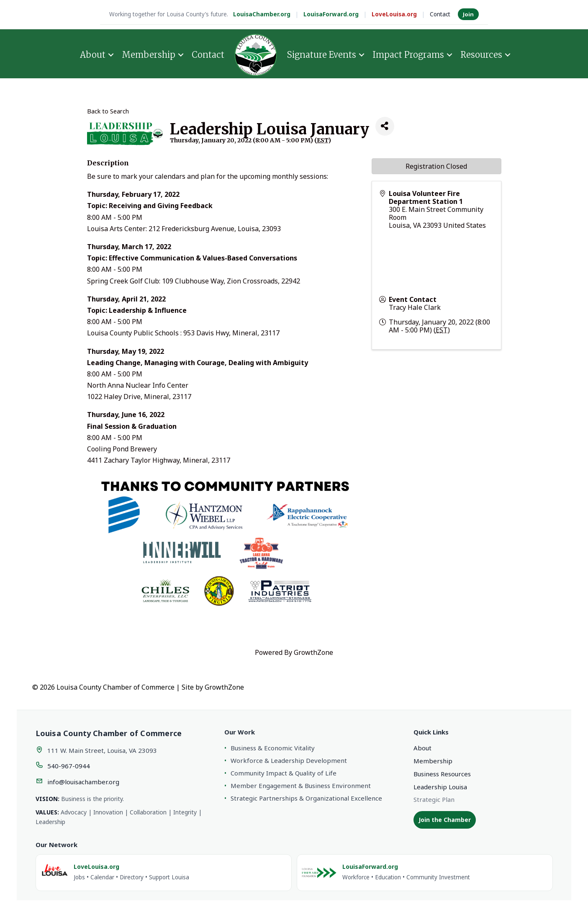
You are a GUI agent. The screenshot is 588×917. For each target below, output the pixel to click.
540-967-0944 (69, 766)
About (93, 55)
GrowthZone (313, 652)
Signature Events (322, 55)
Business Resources (442, 774)
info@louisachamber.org (83, 782)
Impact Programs (408, 55)
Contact (440, 14)
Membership (149, 55)
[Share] (385, 126)
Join (468, 14)
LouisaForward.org (331, 14)
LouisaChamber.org (262, 14)
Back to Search (108, 111)
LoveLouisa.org (394, 14)
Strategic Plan (434, 799)
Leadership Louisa (440, 787)
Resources (481, 55)
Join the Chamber (445, 820)
